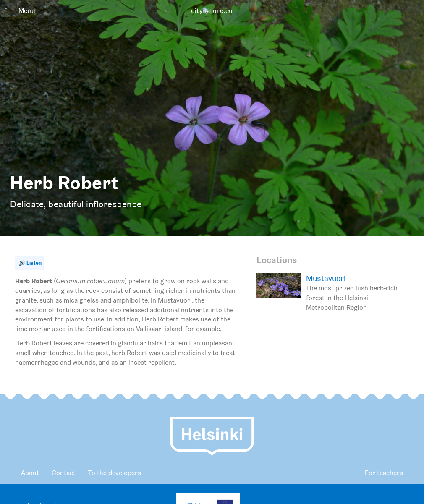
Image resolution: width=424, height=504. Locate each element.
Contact (64, 473)
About (30, 473)
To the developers (115, 473)
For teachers (384, 473)
